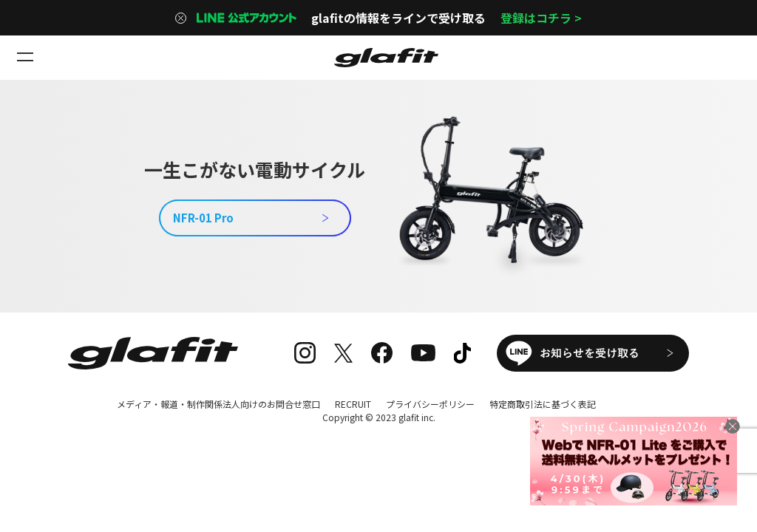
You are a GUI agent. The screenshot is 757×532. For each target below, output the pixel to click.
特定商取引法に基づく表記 (543, 404)
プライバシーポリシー (430, 404)
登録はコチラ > (541, 18)
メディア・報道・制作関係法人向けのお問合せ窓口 (218, 404)
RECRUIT (353, 404)
